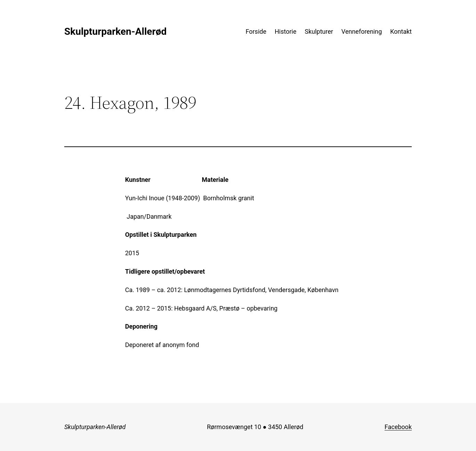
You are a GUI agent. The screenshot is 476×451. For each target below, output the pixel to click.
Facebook (398, 427)
